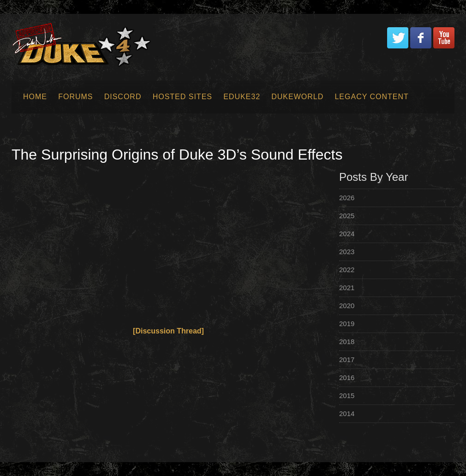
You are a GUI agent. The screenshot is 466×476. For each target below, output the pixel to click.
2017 (347, 360)
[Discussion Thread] (168, 331)
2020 (347, 306)
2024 (347, 234)
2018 (347, 342)
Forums (75, 97)
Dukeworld (297, 97)
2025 (347, 216)
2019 (347, 324)
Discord (123, 97)
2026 (347, 198)
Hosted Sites (182, 97)
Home (35, 97)
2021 (347, 288)
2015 (347, 396)
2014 (347, 414)
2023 (347, 252)
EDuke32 (242, 97)
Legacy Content (371, 97)
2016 (347, 378)
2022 (347, 270)
